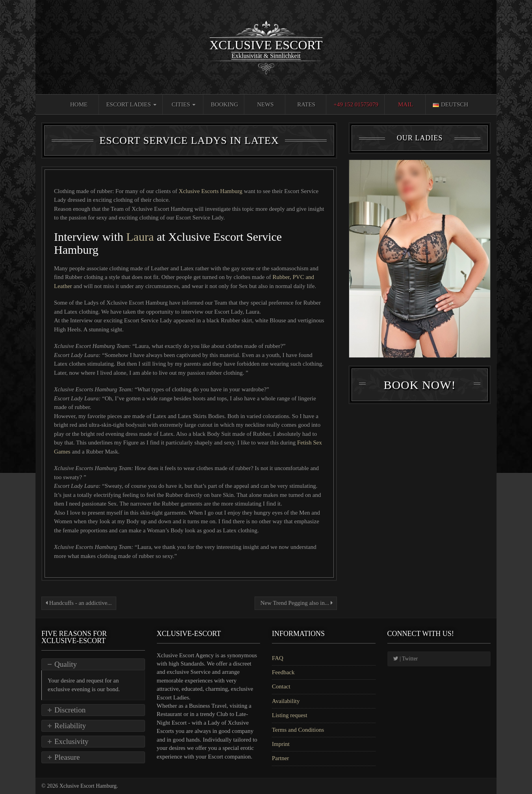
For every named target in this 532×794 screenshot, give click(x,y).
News (265, 104)
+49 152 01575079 (356, 104)
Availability (286, 701)
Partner (280, 758)
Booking (224, 104)
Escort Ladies (131, 104)
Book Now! (419, 385)
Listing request (290, 715)
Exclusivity (72, 741)
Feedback (283, 672)
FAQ (278, 658)
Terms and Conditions (298, 730)
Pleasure (67, 757)
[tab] (93, 664)
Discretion (70, 710)
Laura (140, 237)
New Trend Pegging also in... (296, 603)
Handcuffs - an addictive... (79, 603)
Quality (66, 664)
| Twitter (406, 659)
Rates (306, 104)
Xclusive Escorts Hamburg (211, 191)
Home (79, 104)
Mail (406, 104)
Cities (184, 104)
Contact (281, 686)
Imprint (281, 744)
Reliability (70, 726)
